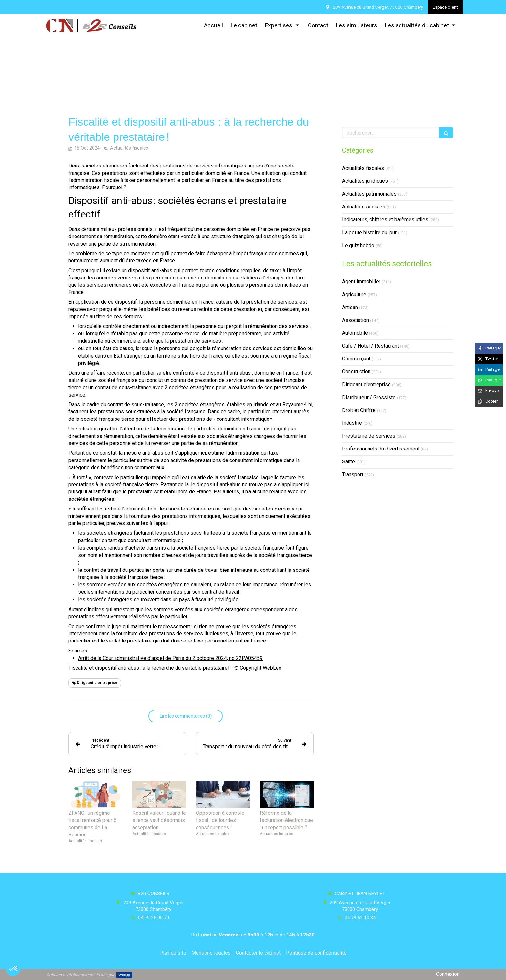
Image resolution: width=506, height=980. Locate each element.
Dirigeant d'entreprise (366, 384)
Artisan (350, 307)
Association (355, 320)
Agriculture (354, 294)
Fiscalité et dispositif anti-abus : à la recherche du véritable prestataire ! (149, 668)
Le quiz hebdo (358, 245)
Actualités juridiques (365, 181)
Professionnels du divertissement (381, 449)
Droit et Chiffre (359, 410)
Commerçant (356, 359)
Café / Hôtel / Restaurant (370, 346)
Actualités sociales (364, 207)
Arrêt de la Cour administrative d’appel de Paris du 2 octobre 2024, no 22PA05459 (170, 658)
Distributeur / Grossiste (369, 397)
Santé (349, 462)
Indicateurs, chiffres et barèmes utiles (385, 220)
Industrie (352, 423)
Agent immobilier (361, 282)
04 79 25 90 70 (154, 918)
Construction (356, 372)
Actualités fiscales (363, 168)
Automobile (355, 333)
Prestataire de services (369, 436)
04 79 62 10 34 (360, 918)
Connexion (448, 974)
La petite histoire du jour (369, 232)
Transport (353, 475)
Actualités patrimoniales (369, 194)
